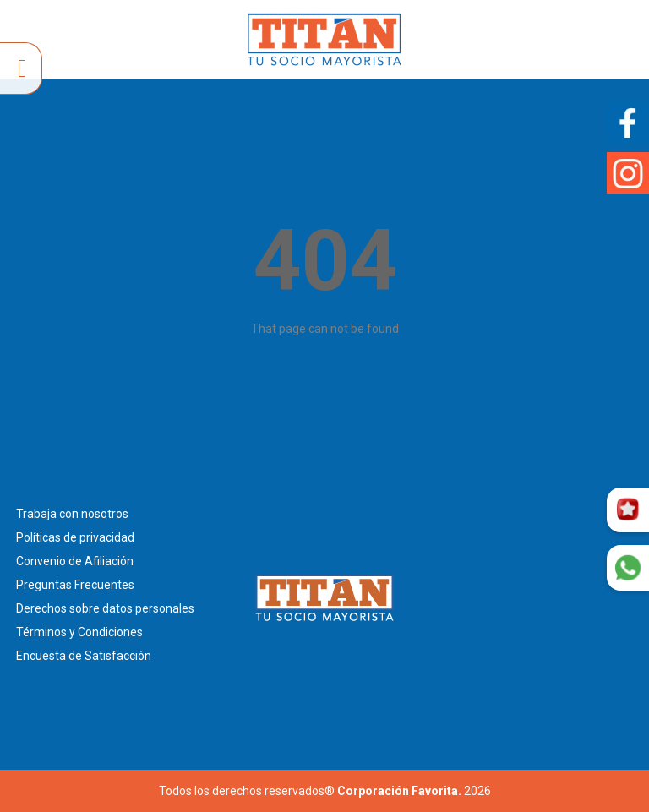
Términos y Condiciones (79, 632)
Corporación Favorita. (399, 791)
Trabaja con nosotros (72, 514)
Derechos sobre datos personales (105, 608)
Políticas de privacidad (75, 537)
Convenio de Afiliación (75, 561)
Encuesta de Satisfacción (84, 656)
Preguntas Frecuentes (75, 585)
